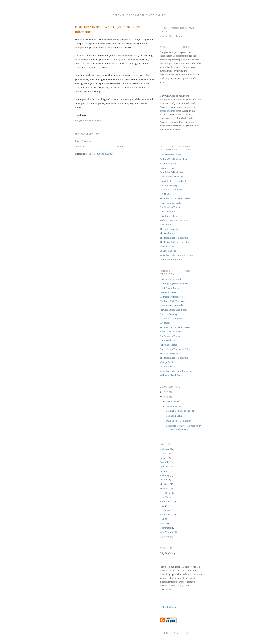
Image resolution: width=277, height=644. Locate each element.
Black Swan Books (169, 163)
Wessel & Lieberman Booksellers (176, 255)
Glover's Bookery (168, 185)
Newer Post (81, 147)
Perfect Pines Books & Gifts (174, 220)
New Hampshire (168, 493)
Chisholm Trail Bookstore (173, 301)
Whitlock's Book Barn (171, 259)
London (163, 480)
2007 (166, 392)
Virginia (164, 523)
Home (120, 147)
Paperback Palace (168, 216)
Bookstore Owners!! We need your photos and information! (107, 29)
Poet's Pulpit (166, 224)
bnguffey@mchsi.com (171, 36)
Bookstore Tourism (124, 56)
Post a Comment (83, 141)
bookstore (165, 449)
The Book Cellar (168, 233)
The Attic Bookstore (170, 229)
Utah (162, 519)
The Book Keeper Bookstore (174, 238)
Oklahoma (165, 510)
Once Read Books (169, 211)
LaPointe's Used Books (171, 190)
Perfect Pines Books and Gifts (175, 349)
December (172, 401)
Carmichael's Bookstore (172, 172)
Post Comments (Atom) (101, 154)
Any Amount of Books (171, 155)
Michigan (164, 488)
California (165, 453)
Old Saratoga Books (170, 207)
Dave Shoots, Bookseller (172, 177)
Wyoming (165, 536)
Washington (166, 528)
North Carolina (167, 501)
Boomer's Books (168, 168)
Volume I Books (168, 251)
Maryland (165, 484)
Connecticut (166, 467)
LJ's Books (165, 194)
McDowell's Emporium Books (175, 198)
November (172, 406)
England (164, 471)
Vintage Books (167, 246)
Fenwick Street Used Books (174, 181)
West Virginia (166, 532)
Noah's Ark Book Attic (171, 203)
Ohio (162, 506)
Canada (163, 458)
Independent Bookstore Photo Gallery (139, 13)
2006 (166, 397)
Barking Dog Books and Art (174, 159)
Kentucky (165, 475)
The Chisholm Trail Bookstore (175, 242)
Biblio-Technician (169, 607)
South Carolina (167, 515)
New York (165, 497)
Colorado (164, 462)
